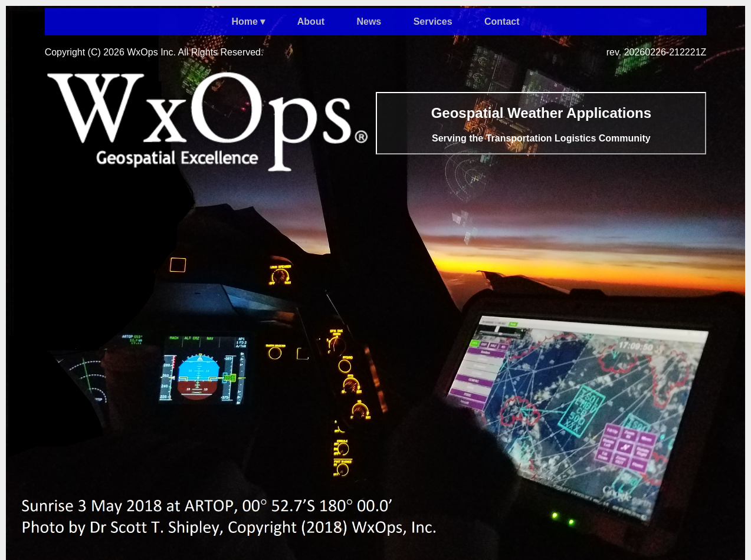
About (311, 22)
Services (433, 22)
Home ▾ (248, 22)
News (369, 22)
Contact (502, 22)
